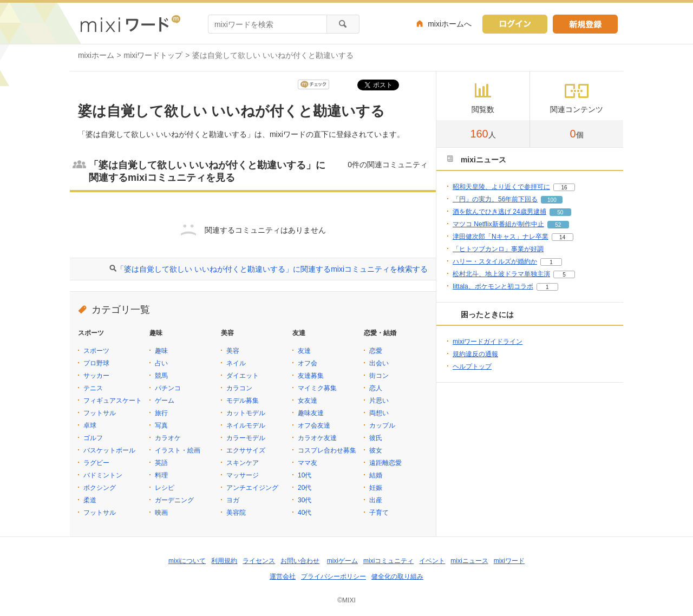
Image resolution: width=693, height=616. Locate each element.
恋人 (376, 388)
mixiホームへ (450, 24)
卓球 (90, 425)
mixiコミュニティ (388, 561)
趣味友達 (311, 413)
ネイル (236, 363)
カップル (382, 425)
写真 (161, 425)
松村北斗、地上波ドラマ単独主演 (501, 274)
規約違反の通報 (475, 354)
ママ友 (308, 463)
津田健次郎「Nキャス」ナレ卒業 (501, 237)
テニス (93, 388)
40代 (305, 513)
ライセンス (259, 561)
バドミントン (103, 475)
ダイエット (243, 376)
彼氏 (376, 438)
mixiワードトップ (153, 55)
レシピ (165, 488)
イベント (432, 561)
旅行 (161, 413)
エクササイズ (246, 450)
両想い (379, 413)
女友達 (308, 401)
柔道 (90, 500)
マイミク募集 (317, 388)
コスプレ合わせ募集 (327, 450)
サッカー (96, 376)
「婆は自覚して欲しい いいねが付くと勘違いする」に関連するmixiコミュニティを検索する (272, 269)
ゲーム (165, 401)
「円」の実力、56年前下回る (495, 199)
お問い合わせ (300, 561)
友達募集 (311, 376)
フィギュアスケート (113, 401)
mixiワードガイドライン (488, 342)
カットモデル (246, 413)
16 (564, 188)
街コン (379, 376)
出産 (376, 500)
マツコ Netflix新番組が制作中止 (498, 224)
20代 (305, 488)
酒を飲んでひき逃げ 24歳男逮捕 (499, 212)
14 (562, 237)
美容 (233, 351)
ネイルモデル (246, 425)
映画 (161, 513)
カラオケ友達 (317, 438)
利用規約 (224, 561)
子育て (379, 513)
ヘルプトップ (472, 366)
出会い (379, 363)
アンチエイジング (252, 488)
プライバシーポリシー (334, 576)
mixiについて (187, 561)
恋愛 (376, 351)
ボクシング (100, 488)
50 (560, 212)
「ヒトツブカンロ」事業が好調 (498, 249)
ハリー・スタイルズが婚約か (495, 261)
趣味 (161, 351)
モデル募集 (243, 401)
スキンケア (243, 463)
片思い (379, 401)
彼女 (376, 450)
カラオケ (168, 438)
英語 (161, 463)
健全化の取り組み (397, 576)
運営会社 (283, 576)
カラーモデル (246, 438)
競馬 (161, 376)
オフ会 (308, 363)
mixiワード (509, 561)
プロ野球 (96, 363)
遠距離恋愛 (385, 463)
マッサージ (243, 475)
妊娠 (376, 488)
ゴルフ (93, 438)
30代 (305, 500)
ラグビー (96, 463)
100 (552, 200)
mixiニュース (469, 561)
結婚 (376, 475)
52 (558, 225)
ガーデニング (174, 500)
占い (161, 363)
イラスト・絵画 (178, 450)
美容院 (236, 513)
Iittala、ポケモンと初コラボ (493, 286)
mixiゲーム (342, 561)
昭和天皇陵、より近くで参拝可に (501, 187)
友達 (304, 351)
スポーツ (96, 351)
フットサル (100, 413)
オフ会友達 (314, 425)
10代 (305, 475)
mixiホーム (96, 55)
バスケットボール (109, 450)
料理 (161, 475)
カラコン (239, 388)
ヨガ (233, 500)
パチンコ (168, 388)
